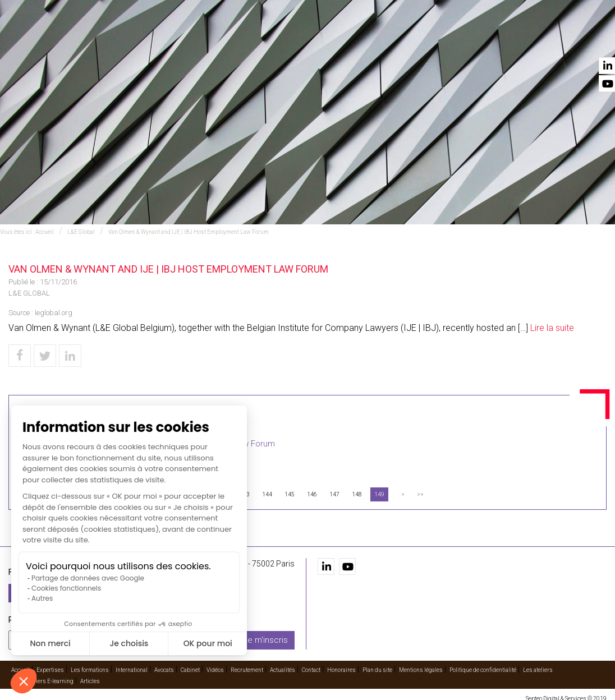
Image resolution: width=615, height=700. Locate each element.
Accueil (164, 40)
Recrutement (491, 40)
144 (267, 494)
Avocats (377, 40)
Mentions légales (421, 664)
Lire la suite (552, 328)
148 (357, 494)
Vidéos (446, 40)
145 (290, 494)
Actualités (545, 40)
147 (334, 494)
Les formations (262, 40)
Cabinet (414, 40)
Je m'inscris (265, 634)
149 (379, 494)
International (327, 40)
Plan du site (377, 664)
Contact (589, 40)
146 (312, 494)
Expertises (205, 40)
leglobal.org (54, 313)
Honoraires (341, 664)
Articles (90, 676)
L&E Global (81, 232)
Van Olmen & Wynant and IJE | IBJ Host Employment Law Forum (189, 232)
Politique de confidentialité (483, 664)
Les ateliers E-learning (45, 676)
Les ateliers (538, 664)
